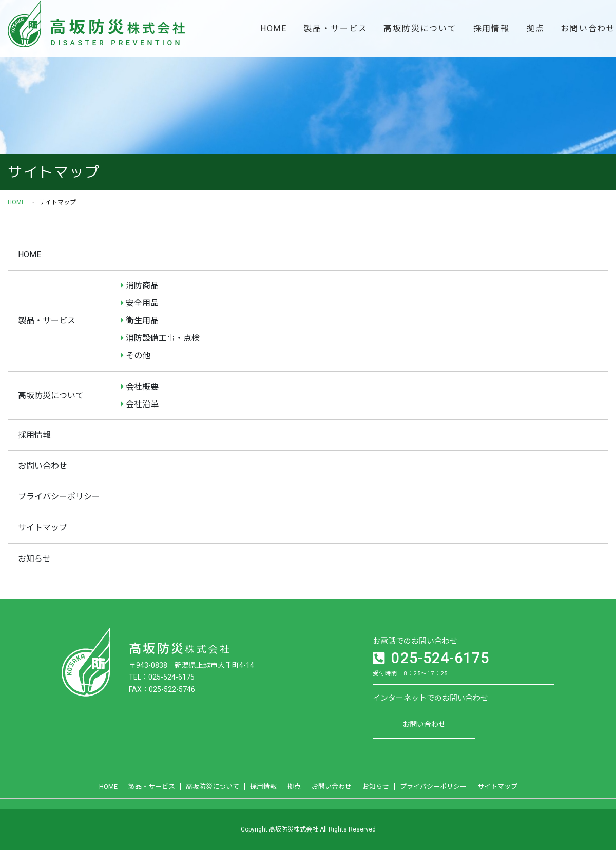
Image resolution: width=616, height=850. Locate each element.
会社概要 (142, 387)
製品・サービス (335, 28)
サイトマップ (43, 527)
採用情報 (492, 28)
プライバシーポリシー (59, 497)
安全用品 (142, 303)
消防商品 (142, 286)
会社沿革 (142, 404)
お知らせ (34, 559)
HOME (274, 28)
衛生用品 (142, 321)
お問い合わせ (43, 466)
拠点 (535, 28)
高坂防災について (420, 28)
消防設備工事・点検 (163, 338)
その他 (138, 355)
